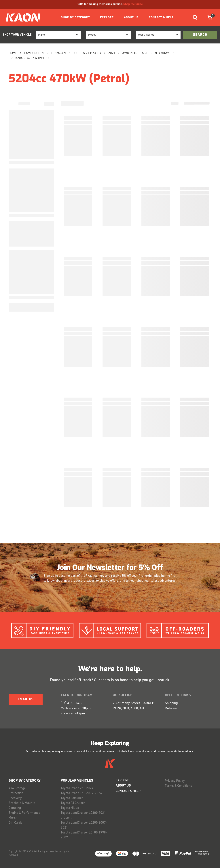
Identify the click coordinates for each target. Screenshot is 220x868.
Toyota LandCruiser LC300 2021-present (84, 815)
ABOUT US (131, 18)
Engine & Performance (24, 813)
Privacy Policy (175, 781)
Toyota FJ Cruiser (73, 803)
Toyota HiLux (70, 808)
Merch (13, 818)
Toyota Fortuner (72, 798)
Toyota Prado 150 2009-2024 (81, 793)
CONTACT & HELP (161, 18)
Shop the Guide (133, 4)
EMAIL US (26, 699)
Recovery (15, 798)
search (200, 35)
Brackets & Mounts (22, 803)
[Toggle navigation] (195, 17)
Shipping (171, 703)
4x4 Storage (17, 788)
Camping (15, 808)
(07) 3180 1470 (72, 703)
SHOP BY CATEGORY (75, 18)
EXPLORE (107, 18)
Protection (16, 793)
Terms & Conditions (178, 786)
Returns (171, 708)
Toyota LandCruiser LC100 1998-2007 (84, 835)
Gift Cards (16, 823)
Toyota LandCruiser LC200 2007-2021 (84, 825)
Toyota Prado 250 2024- (78, 788)
